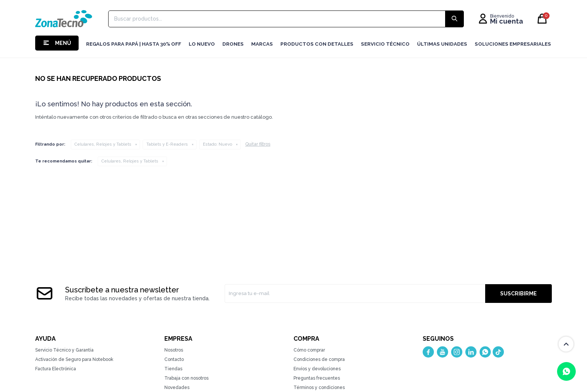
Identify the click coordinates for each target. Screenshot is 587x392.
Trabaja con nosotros (186, 378)
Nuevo (218, 144)
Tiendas (173, 369)
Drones (233, 44)
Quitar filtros (258, 144)
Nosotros (174, 350)
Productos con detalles (317, 44)
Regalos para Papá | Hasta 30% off (134, 44)
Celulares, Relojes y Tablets (103, 144)
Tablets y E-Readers (167, 144)
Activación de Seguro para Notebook (74, 359)
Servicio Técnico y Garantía (64, 350)
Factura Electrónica (56, 369)
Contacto (174, 359)
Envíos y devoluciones (317, 369)
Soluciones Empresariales (513, 44)
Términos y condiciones (319, 388)
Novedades (177, 388)
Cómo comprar (309, 350)
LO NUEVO (202, 44)
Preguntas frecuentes (317, 378)
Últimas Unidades (442, 44)
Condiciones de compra (319, 359)
